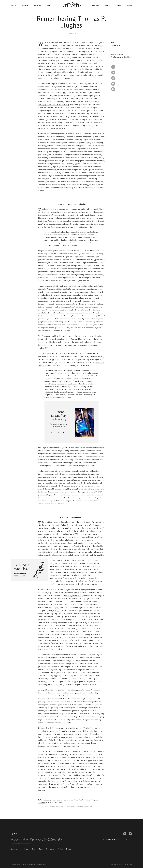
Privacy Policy (128, 864)
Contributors (50, 849)
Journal (25, 6)
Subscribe (95, 6)
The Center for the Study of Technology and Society (32, 864)
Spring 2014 (116, 45)
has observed (91, 578)
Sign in (129, 6)
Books (49, 6)
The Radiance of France (77, 143)
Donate (107, 6)
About (14, 6)
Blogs (33, 849)
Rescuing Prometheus (74, 595)
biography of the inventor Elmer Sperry (55, 105)
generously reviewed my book (87, 167)
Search (119, 6)
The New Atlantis (118, 864)
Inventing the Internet (73, 140)
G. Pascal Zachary (72, 33)
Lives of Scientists (117, 54)
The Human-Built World (90, 713)
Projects (37, 6)
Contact (60, 849)
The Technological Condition (121, 57)
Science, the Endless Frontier (55, 167)
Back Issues (25, 849)
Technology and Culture (94, 149)
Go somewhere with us (59, 433)
